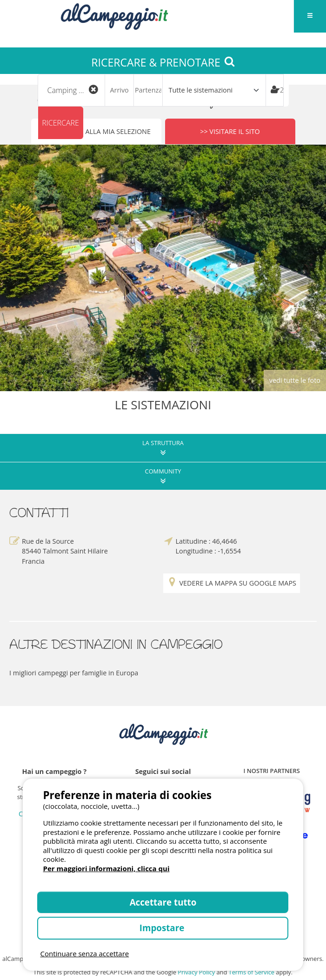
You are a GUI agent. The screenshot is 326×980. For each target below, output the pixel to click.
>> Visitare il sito (230, 130)
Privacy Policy (196, 971)
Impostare (163, 928)
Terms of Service (252, 971)
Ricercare (60, 123)
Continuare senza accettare (84, 953)
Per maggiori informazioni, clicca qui (106, 868)
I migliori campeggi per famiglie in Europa (74, 671)
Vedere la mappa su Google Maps (232, 582)
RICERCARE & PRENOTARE (163, 62)
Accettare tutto (163, 902)
